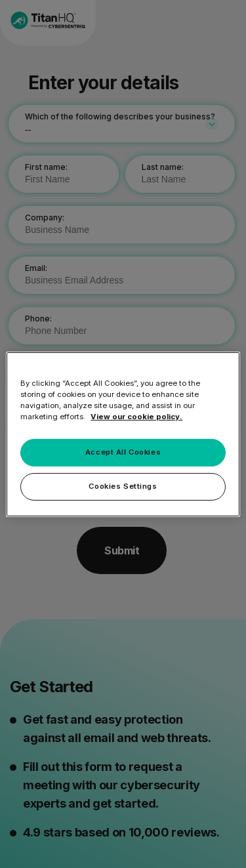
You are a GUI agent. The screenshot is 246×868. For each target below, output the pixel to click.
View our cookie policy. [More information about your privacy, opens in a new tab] (136, 417)
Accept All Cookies (123, 452)
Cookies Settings (123, 486)
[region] (123, 434)
